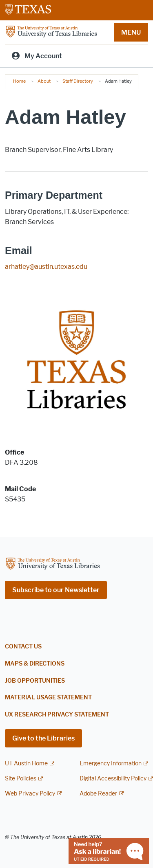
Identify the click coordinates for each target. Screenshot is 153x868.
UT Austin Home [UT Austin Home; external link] (26, 764)
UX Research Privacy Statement (57, 715)
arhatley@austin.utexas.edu (46, 267)
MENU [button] (131, 32)
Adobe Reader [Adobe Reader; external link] (98, 794)
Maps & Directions (35, 664)
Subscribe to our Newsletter (56, 590)
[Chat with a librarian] (109, 850)
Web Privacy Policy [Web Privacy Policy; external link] (30, 794)
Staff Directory (78, 81)
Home (19, 81)
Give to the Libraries (43, 738)
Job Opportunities (35, 681)
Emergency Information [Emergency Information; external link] (111, 764)
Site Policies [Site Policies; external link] (21, 779)
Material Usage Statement (48, 698)
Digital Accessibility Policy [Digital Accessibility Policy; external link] (113, 779)
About (44, 81)
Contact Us (23, 647)
